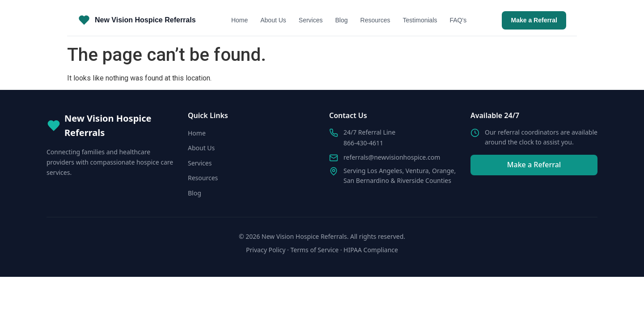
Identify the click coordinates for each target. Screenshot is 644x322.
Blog (342, 20)
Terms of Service (315, 250)
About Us (273, 20)
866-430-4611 (363, 143)
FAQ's (458, 20)
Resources (375, 20)
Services (311, 20)
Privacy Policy (266, 250)
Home (239, 20)
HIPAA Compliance (371, 250)
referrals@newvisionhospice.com (392, 157)
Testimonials (420, 20)
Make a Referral (534, 20)
